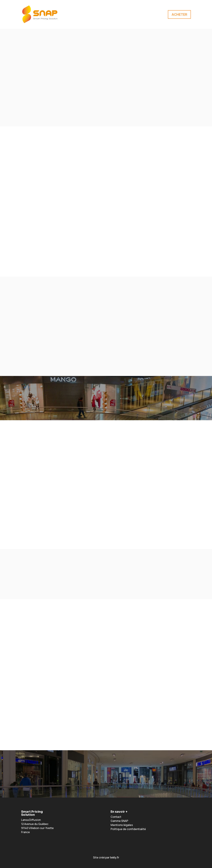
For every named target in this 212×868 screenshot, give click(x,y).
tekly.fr (115, 857)
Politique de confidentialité (128, 829)
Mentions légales (122, 825)
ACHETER (179, 14)
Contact (116, 817)
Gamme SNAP (119, 821)
